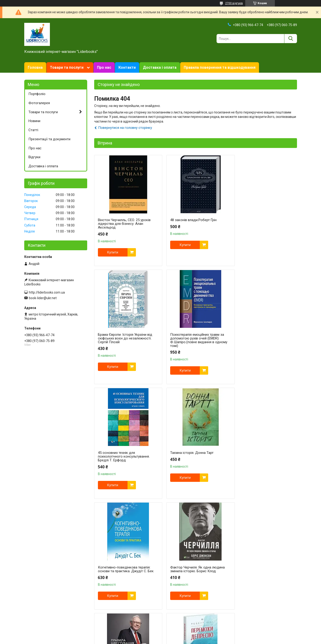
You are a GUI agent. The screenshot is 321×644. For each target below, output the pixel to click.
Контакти (127, 67)
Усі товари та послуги (277, 620)
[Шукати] (291, 39)
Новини (34, 121)
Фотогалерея (39, 103)
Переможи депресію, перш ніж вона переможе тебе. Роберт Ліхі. (124, 565)
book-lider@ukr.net (43, 298)
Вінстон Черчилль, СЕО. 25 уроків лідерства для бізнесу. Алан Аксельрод (124, 224)
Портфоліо (37, 94)
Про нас (104, 67)
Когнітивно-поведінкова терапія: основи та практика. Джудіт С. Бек (126, 455)
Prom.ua (183, 635)
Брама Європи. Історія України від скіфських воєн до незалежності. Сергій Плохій (263, 224)
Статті (33, 130)
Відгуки (34, 157)
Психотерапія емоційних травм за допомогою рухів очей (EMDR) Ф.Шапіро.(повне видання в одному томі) (126, 340)
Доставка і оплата (160, 67)
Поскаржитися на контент (170, 640)
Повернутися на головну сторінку (125, 128)
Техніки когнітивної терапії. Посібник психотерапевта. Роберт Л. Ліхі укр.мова (263, 567)
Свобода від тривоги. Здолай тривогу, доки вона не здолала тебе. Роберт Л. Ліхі (192, 567)
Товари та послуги (67, 67)
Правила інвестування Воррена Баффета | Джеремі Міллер (260, 455)
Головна (35, 67)
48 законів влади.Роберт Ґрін (190, 220)
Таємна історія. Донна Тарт (257, 335)
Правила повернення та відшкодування (220, 67)
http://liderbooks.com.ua (47, 292)
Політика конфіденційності (207, 640)
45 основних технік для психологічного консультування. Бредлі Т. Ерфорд (193, 338)
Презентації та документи (49, 139)
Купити (113, 252)
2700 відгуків (234, 3)
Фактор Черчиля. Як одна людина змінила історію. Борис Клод (194, 455)
